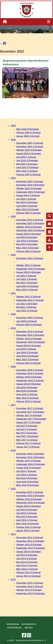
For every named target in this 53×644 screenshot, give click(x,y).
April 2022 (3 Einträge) (27, 286)
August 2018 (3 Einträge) (29, 384)
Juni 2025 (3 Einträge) (27, 160)
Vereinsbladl (14, 628)
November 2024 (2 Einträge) (30, 185)
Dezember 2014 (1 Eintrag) (30, 538)
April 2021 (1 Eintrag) (27, 311)
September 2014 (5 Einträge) (31, 548)
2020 (13, 314)
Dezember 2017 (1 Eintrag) (30, 408)
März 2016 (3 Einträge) (28, 485)
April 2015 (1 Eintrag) (27, 520)
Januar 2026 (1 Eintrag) (28, 136)
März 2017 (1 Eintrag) (27, 440)
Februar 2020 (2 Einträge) (29, 325)
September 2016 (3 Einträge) (31, 464)
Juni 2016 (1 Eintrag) (26, 475)
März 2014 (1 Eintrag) (27, 569)
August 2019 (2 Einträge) (29, 346)
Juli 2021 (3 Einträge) (27, 304)
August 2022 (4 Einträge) (29, 272)
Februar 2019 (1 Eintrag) (28, 363)
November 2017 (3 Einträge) (30, 412)
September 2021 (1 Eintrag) (30, 300)
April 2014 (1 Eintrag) (27, 565)
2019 (13, 328)
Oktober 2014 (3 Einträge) (29, 545)
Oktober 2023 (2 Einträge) (29, 227)
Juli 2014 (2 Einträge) (27, 555)
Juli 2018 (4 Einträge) (27, 387)
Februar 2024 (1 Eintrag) (28, 213)
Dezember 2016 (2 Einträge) (30, 454)
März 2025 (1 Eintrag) (27, 171)
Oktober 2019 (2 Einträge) (29, 339)
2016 (13, 450)
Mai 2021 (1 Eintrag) (26, 307)
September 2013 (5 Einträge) (31, 593)
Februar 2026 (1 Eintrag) (28, 133)
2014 (13, 534)
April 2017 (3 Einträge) (27, 436)
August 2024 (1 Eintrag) (28, 195)
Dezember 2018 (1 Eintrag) (30, 370)
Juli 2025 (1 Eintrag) (26, 157)
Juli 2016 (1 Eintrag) (26, 471)
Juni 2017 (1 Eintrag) (26, 429)
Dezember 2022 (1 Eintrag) (30, 258)
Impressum (13, 624)
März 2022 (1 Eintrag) (27, 290)
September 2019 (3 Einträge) (31, 342)
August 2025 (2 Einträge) (29, 154)
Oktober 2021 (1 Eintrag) (28, 297)
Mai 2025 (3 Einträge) (27, 164)
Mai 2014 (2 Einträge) (27, 562)
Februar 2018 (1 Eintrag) (28, 401)
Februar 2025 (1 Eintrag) (28, 175)
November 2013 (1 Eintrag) (30, 587)
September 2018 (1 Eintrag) (30, 381)
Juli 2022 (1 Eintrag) (26, 276)
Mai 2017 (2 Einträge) (27, 433)
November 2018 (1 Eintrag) (30, 373)
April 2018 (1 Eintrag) (27, 394)
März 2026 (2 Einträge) (28, 129)
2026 (13, 126)
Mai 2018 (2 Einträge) (27, 391)
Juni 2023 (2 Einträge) (27, 241)
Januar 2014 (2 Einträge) (28, 576)
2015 (13, 489)
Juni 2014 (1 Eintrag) (26, 559)
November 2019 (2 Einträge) (30, 335)
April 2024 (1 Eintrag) (27, 206)
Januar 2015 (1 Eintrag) (28, 531)
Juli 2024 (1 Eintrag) (26, 199)
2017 (13, 405)
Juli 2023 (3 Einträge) (27, 237)
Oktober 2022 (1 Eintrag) (28, 265)
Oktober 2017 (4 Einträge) (29, 415)
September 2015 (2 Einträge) (31, 503)
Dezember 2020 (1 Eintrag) (30, 318)
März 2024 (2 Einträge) (28, 209)
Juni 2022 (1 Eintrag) (26, 279)
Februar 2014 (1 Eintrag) (28, 572)
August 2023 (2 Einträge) (29, 234)
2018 (13, 366)
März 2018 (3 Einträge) (28, 398)
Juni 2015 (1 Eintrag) (26, 513)
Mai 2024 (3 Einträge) (27, 202)
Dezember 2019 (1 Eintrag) (30, 332)
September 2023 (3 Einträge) (31, 230)
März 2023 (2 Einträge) (28, 248)
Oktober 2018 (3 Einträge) (29, 377)
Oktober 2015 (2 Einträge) (29, 499)
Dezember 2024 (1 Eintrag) (30, 181)
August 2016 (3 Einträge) (29, 468)
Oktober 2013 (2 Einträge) (29, 590)
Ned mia (29, 628)
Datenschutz (29, 624)
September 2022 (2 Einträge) (31, 269)
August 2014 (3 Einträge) (29, 552)
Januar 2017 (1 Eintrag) (28, 447)
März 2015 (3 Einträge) (28, 524)
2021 (13, 293)
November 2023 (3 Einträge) (30, 223)
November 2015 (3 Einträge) (30, 496)
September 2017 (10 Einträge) (31, 419)
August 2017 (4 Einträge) (29, 422)
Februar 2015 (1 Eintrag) (28, 527)
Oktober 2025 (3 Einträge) (29, 150)
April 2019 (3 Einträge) (27, 356)
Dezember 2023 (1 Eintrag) (30, 220)
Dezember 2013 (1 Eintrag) (30, 583)
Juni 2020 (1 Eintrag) (26, 321)
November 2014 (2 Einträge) (30, 541)
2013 (13, 579)
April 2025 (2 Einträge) (27, 167)
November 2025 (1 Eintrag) (30, 147)
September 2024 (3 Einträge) (31, 192)
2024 (13, 178)
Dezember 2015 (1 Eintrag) (30, 492)
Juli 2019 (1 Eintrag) (26, 349)
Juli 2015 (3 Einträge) (27, 510)
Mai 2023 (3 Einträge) (27, 244)
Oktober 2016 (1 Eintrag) (28, 461)
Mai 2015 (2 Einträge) (27, 517)
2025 (13, 140)
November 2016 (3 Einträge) (30, 457)
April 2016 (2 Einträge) (27, 482)
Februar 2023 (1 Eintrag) (28, 251)
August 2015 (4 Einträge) (29, 506)
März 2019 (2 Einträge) (28, 360)
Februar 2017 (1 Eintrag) (28, 443)
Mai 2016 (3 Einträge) (27, 478)
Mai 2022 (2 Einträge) (27, 283)
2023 (13, 216)
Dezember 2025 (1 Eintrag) (30, 143)
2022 (13, 255)
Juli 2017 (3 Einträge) (27, 426)
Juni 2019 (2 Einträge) (27, 353)
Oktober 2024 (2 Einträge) (29, 188)
